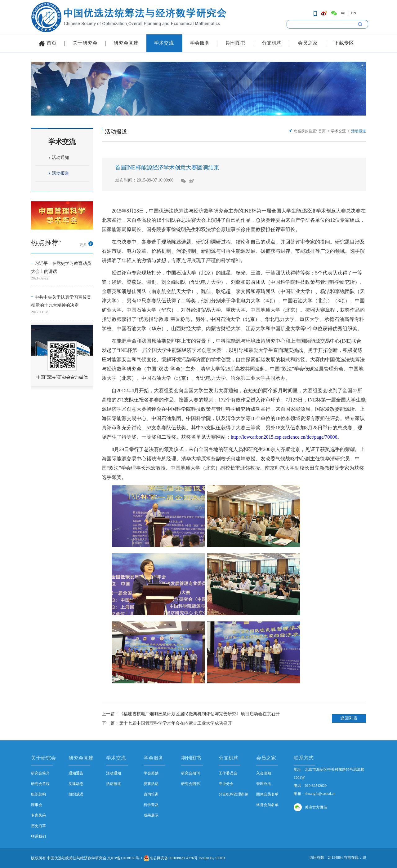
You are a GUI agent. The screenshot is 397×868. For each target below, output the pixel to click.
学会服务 (200, 43)
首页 (51, 43)
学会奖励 (151, 773)
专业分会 (226, 784)
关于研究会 (85, 43)
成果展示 (151, 815)
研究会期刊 (190, 773)
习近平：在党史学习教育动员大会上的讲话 (61, 267)
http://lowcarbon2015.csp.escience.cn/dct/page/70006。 (286, 437)
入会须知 (264, 773)
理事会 (37, 805)
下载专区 (344, 43)
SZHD (220, 858)
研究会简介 (40, 773)
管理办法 (264, 784)
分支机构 (272, 43)
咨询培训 (151, 794)
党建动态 (76, 784)
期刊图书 (236, 43)
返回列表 (349, 718)
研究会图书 (190, 784)
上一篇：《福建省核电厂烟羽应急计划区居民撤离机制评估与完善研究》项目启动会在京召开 (191, 714)
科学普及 (151, 805)
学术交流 (164, 43)
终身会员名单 (267, 805)
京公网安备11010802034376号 (171, 858)
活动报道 (60, 173)
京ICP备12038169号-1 (125, 858)
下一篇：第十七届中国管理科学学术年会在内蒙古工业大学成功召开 (167, 723)
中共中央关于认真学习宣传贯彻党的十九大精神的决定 (61, 301)
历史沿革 (38, 826)
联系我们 (38, 836)
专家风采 (38, 815)
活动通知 (60, 158)
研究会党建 (126, 43)
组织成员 (76, 794)
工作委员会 (228, 773)
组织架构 (38, 794)
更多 (83, 245)
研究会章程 (40, 784)
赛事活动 (151, 784)
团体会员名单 (267, 794)
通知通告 (76, 773)
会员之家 (308, 43)
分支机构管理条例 (234, 794)
